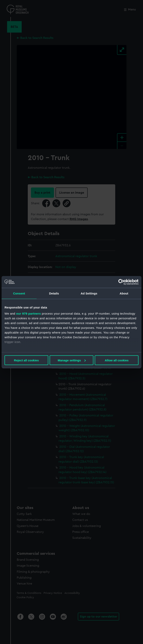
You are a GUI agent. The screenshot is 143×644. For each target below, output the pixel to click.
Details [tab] (54, 293)
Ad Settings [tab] (89, 293)
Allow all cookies (117, 360)
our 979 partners (29, 314)
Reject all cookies (26, 360)
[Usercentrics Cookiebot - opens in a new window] (121, 282)
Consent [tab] (19, 293)
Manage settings (72, 360)
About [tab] (124, 293)
